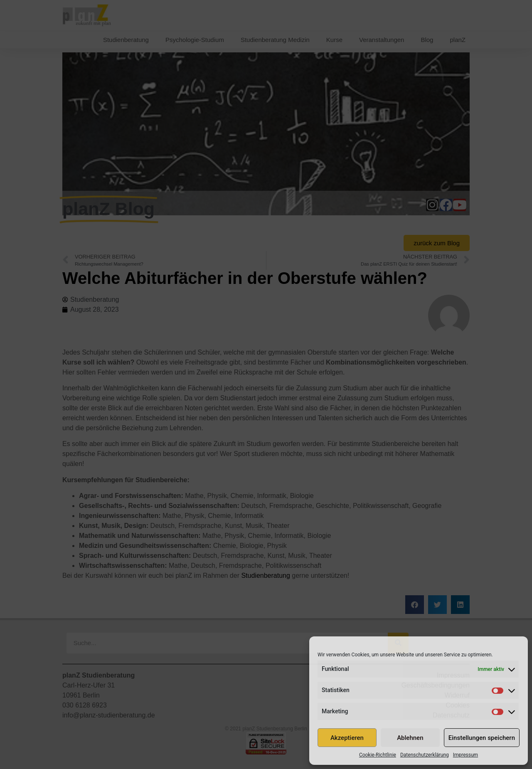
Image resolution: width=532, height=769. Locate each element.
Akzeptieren (347, 738)
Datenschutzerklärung (425, 755)
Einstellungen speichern (482, 738)
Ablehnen (410, 738)
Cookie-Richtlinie (378, 755)
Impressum (465, 755)
